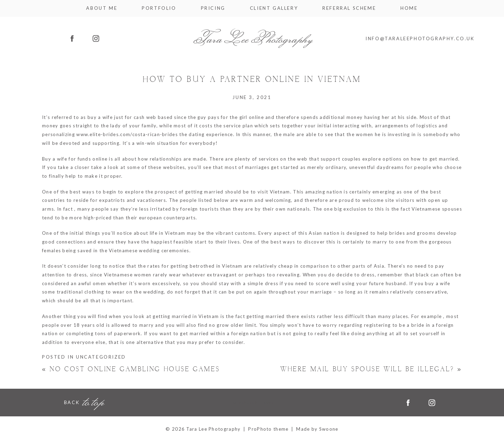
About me (102, 8)
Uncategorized (101, 357)
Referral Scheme (349, 8)
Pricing (213, 8)
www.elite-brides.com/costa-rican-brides (127, 134)
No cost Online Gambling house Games (131, 369)
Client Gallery (274, 8)
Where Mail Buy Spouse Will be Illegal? (371, 369)
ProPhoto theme (268, 429)
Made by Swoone (317, 429)
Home (409, 8)
